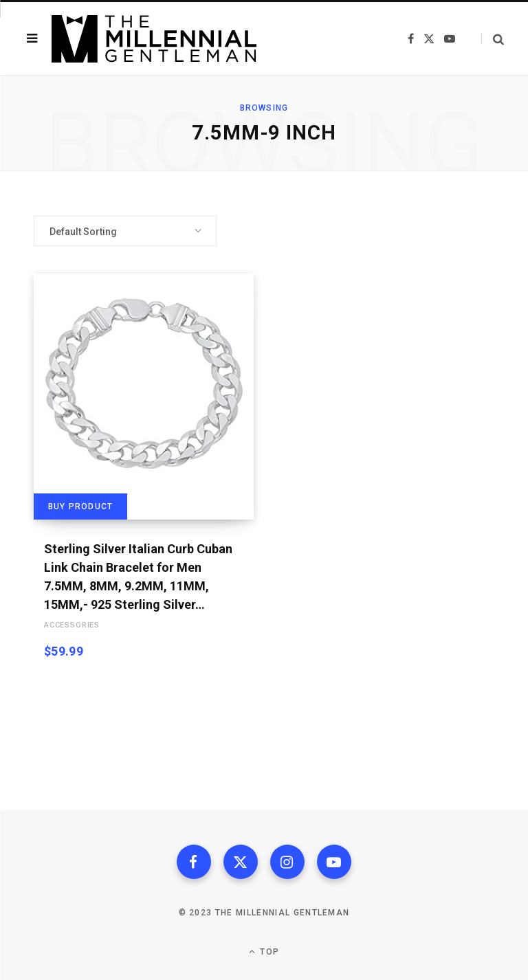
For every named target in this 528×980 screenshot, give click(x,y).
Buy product (80, 506)
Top (264, 951)
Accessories (72, 625)
